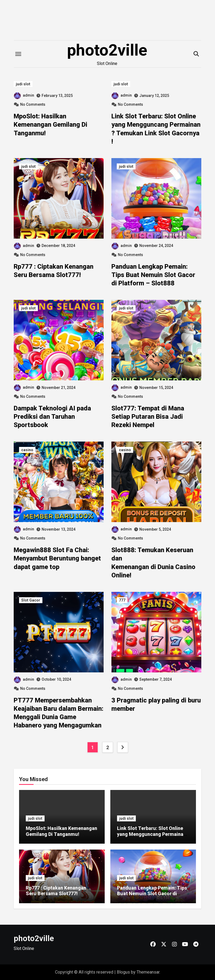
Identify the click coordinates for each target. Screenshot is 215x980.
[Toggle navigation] (18, 54)
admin (24, 95)
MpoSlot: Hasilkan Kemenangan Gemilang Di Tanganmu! (50, 125)
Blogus (123, 972)
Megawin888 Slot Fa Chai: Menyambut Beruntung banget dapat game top (57, 558)
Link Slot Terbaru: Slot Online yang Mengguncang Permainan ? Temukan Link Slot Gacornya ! (152, 834)
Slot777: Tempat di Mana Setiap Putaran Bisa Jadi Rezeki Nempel (148, 417)
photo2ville (107, 50)
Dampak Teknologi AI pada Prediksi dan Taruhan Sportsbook (52, 417)
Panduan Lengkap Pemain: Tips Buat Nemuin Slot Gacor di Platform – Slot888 (153, 275)
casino (27, 450)
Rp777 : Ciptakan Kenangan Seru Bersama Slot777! (56, 891)
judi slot (23, 84)
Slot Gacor (31, 600)
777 (122, 600)
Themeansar (148, 972)
